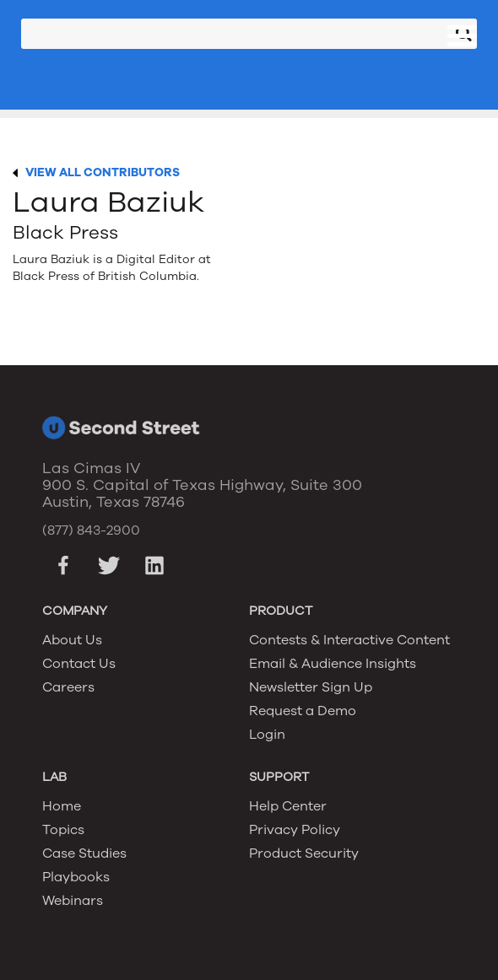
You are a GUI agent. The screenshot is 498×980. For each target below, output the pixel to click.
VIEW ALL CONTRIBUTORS (103, 172)
